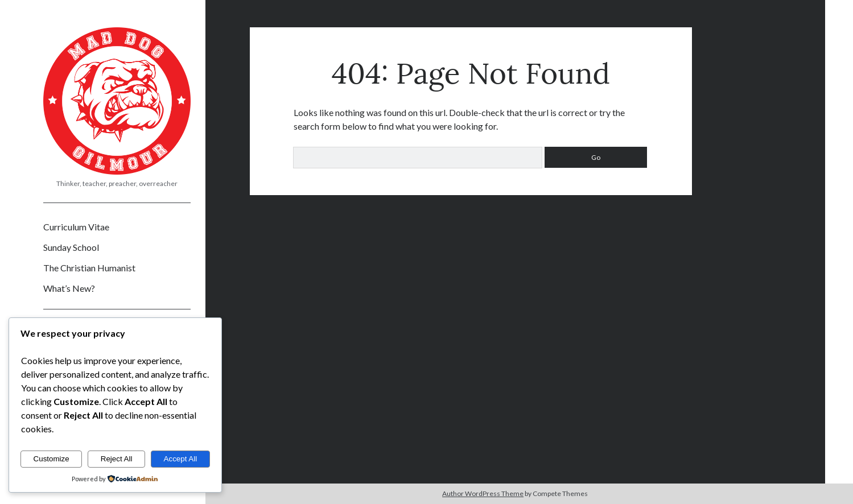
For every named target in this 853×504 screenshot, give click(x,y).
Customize (51, 459)
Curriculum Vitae (76, 227)
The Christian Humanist (89, 268)
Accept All (181, 459)
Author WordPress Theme (483, 493)
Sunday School (71, 247)
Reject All (117, 459)
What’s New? (69, 288)
